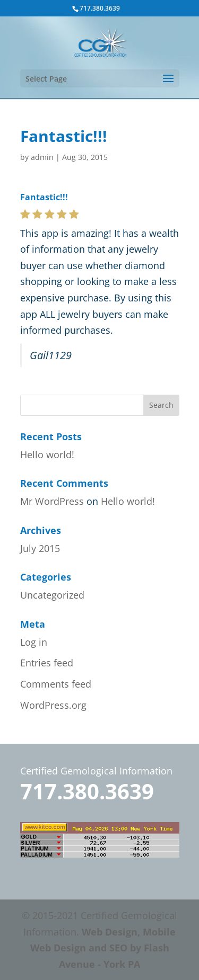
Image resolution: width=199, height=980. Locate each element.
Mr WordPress (52, 501)
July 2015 (40, 548)
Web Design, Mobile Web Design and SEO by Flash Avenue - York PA (103, 948)
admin (42, 157)
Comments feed (56, 684)
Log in (34, 642)
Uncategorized (52, 595)
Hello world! (47, 455)
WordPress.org (53, 705)
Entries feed (47, 663)
